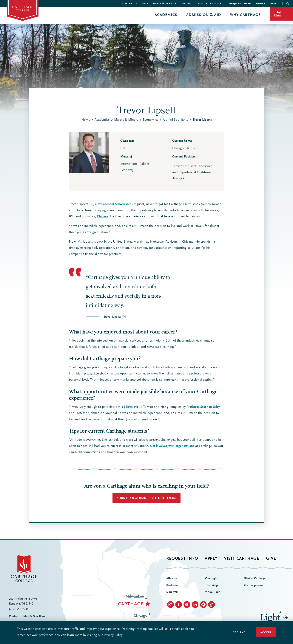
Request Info (240, 4)
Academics (166, 15)
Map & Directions (34, 617)
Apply (261, 4)
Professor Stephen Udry (203, 407)
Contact (14, 617)
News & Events (165, 4)
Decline (239, 633)
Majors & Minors (126, 120)
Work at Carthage (255, 579)
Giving (186, 4)
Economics (151, 120)
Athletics (129, 4)
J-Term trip (131, 407)
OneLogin (211, 579)
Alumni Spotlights (175, 120)
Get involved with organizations (172, 446)
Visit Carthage (242, 559)
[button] (281, 14)
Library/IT (172, 592)
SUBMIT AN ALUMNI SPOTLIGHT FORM (146, 498)
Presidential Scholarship (115, 204)
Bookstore (172, 585)
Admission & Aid (204, 15)
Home (86, 120)
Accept (266, 633)
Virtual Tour (212, 592)
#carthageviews (254, 585)
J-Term (187, 204)
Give (271, 559)
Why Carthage (245, 15)
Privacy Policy (113, 635)
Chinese (102, 217)
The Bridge (212, 585)
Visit (274, 4)
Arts (145, 4)
